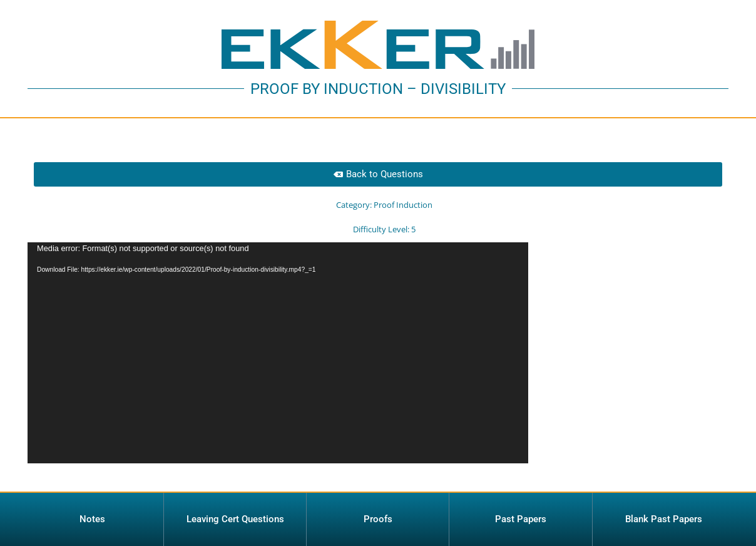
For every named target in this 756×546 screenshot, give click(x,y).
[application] (278, 353)
